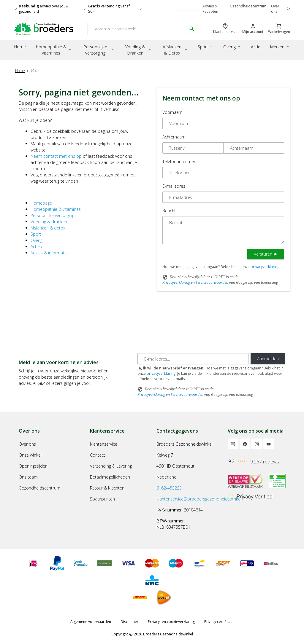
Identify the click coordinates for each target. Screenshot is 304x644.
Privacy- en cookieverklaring (171, 622)
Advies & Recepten (210, 9)
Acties (36, 247)
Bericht (169, 211)
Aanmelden (268, 359)
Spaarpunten (102, 499)
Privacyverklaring (176, 282)
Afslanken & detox (48, 228)
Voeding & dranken (49, 222)
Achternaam (174, 137)
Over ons (275, 9)
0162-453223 (169, 488)
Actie (256, 47)
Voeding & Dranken (139, 50)
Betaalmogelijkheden (110, 477)
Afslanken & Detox (176, 50)
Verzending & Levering (111, 466)
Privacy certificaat (219, 622)
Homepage (41, 203)
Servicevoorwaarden (212, 282)
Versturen (266, 254)
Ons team (28, 477)
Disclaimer (129, 622)
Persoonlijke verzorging (100, 50)
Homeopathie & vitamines (54, 50)
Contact (98, 455)
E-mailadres (174, 186)
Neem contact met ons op (56, 156)
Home (20, 47)
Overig (233, 47)
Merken (280, 47)
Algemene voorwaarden (91, 622)
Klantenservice (104, 444)
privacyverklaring (265, 267)
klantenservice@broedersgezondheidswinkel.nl (201, 499)
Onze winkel (30, 455)
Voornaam (172, 112)
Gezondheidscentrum (248, 6)
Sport (206, 47)
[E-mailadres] (193, 359)
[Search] (137, 29)
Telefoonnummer (179, 161)
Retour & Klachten (107, 488)
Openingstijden (33, 466)
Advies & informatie (49, 253)
